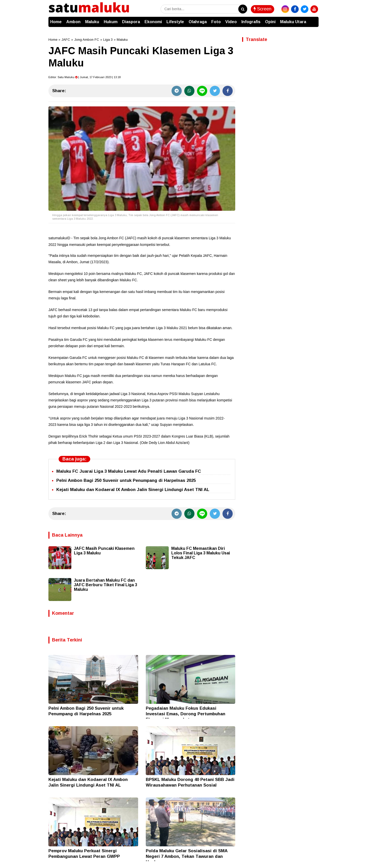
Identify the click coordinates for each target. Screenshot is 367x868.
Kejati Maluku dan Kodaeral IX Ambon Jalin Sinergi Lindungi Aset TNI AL (133, 490)
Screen (263, 9)
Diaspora (131, 22)
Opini (270, 22)
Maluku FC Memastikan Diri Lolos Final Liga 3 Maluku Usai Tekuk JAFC (201, 553)
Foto (216, 22)
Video (231, 22)
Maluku (92, 22)
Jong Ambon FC (87, 40)
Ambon (73, 22)
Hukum (111, 22)
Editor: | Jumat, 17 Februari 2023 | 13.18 (84, 77)
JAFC (66, 40)
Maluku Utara (293, 22)
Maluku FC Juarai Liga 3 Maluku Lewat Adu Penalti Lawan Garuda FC (129, 471)
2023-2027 (152, 436)
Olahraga (198, 22)
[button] (313, 19)
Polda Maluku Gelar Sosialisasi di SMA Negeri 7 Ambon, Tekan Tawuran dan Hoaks (187, 856)
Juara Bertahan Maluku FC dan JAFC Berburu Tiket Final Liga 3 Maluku (106, 585)
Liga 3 (108, 40)
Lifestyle (175, 22)
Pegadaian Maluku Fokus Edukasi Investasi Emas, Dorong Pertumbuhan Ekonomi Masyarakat (186, 714)
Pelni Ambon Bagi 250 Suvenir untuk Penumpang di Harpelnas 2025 (126, 480)
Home (56, 22)
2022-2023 (123, 407)
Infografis (251, 22)
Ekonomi (153, 22)
